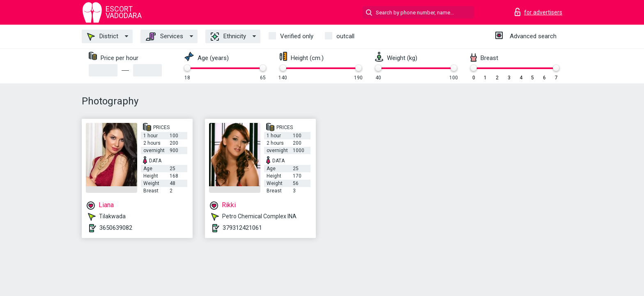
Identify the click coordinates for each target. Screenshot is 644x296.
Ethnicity (228, 37)
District (103, 37)
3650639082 (116, 228)
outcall (345, 36)
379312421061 (242, 228)
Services (164, 37)
